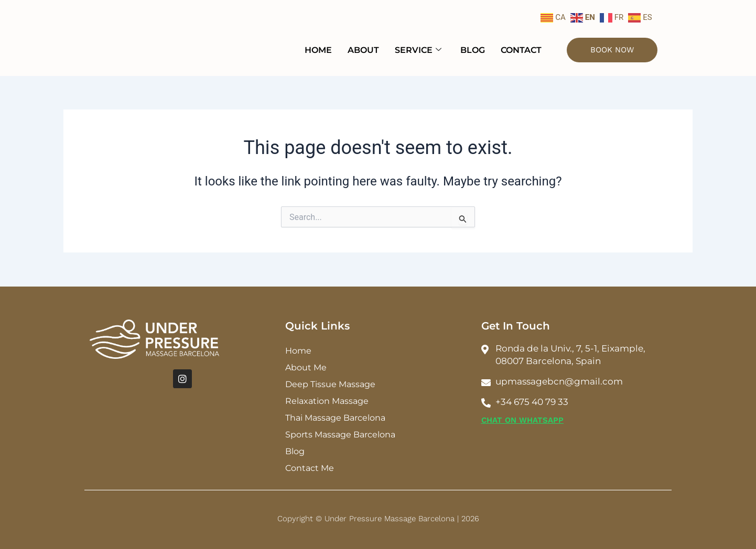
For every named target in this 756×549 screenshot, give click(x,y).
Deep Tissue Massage (330, 384)
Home (318, 50)
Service (418, 50)
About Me (306, 367)
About (363, 50)
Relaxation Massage (327, 401)
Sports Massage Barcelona (340, 435)
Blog (473, 50)
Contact (521, 50)
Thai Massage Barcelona (335, 418)
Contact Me (310, 468)
